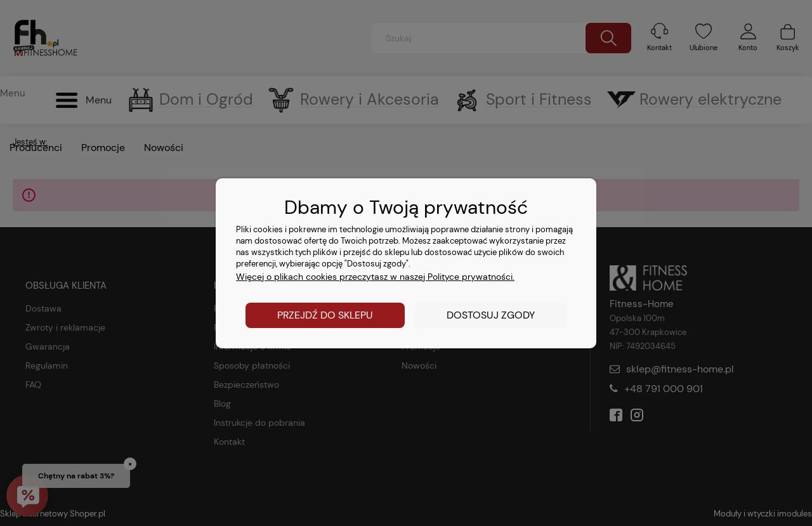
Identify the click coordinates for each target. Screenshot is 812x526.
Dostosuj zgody (491, 315)
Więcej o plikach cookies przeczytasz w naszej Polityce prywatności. (375, 277)
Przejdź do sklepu (325, 315)
